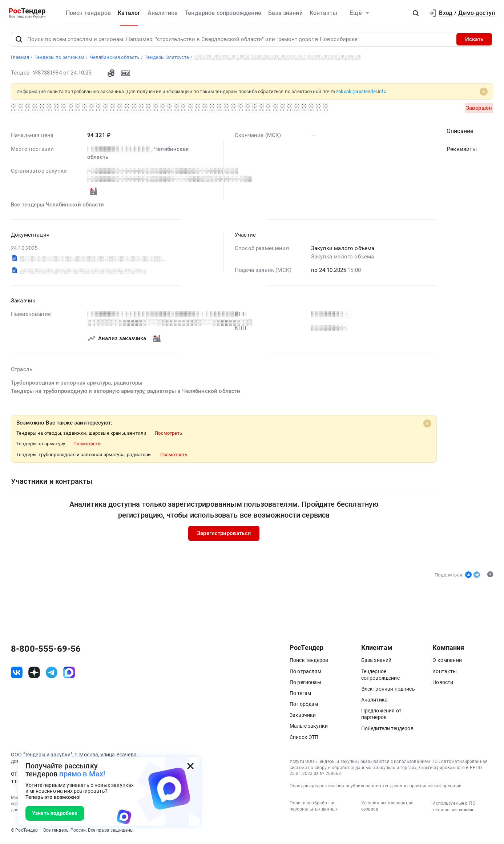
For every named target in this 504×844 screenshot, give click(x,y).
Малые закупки (309, 728)
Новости (443, 684)
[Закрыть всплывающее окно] (190, 766)
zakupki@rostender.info (361, 94)
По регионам (305, 684)
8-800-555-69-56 (46, 651)
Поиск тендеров (88, 13)
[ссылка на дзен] (34, 675)
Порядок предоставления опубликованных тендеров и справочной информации (376, 788)
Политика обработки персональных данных (314, 808)
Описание (460, 133)
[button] (416, 13)
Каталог (129, 13)
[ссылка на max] (69, 675)
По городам (304, 706)
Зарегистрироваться (224, 535)
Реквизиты (462, 151)
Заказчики (303, 717)
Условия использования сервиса (387, 808)
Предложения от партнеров (381, 716)
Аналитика (163, 13)
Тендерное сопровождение (223, 13)
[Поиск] (19, 41)
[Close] (484, 94)
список (466, 812)
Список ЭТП (304, 739)
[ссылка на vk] (17, 675)
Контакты (323, 13)
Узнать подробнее (55, 813)
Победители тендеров (387, 731)
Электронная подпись (388, 691)
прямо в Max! (82, 774)
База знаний (285, 13)
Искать (474, 41)
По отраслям (305, 673)
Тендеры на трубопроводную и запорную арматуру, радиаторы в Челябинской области (126, 393)
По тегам (300, 695)
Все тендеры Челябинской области (57, 207)
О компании (447, 662)
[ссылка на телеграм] (52, 675)
